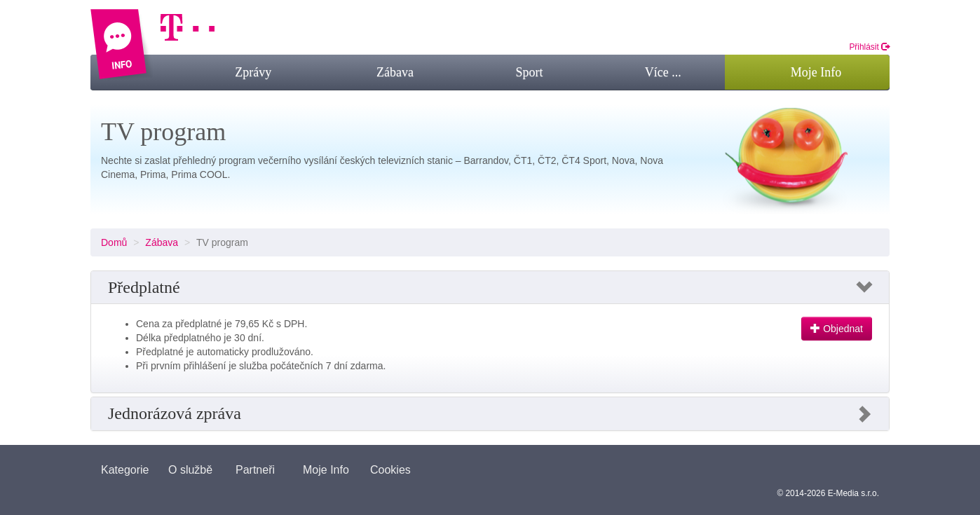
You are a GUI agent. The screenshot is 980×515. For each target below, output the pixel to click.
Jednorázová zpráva (175, 413)
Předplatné (144, 287)
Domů (114, 242)
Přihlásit (869, 47)
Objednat (837, 329)
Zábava (162, 242)
